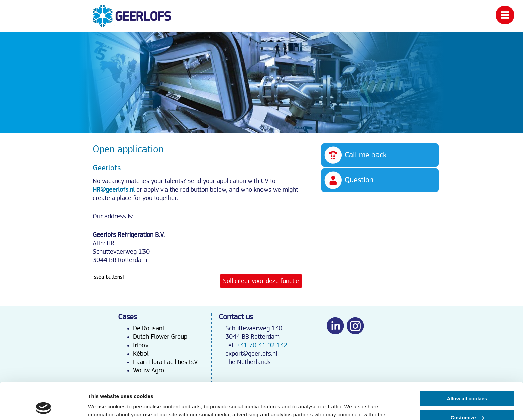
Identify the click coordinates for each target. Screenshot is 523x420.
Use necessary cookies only (467, 402)
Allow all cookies (467, 364)
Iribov (141, 345)
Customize (467, 383)
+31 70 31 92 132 (262, 345)
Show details (103, 407)
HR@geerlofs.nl (114, 190)
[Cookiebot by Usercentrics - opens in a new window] (43, 407)
